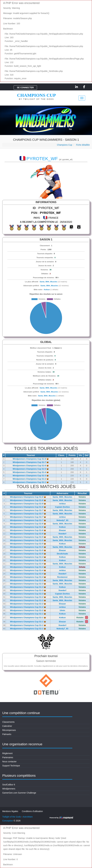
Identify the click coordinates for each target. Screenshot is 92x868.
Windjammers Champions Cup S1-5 (31, 469)
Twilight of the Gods (12, 817)
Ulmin (62, 610)
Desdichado (62, 554)
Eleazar (62, 530)
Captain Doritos (62, 507)
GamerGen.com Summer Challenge (19, 793)
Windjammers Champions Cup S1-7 (31, 462)
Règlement (7, 753)
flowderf (62, 534)
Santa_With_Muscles (49, 282)
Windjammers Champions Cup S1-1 (31, 482)
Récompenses (9, 730)
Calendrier (7, 726)
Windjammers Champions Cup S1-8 (31, 459)
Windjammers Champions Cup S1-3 (31, 476)
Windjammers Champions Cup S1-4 (31, 472)
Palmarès (7, 734)
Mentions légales (10, 811)
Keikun (47, 289)
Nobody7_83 (62, 520)
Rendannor (62, 577)
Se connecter (25, 88)
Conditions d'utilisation (32, 811)
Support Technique (11, 766)
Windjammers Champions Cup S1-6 (31, 466)
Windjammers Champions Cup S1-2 (31, 479)
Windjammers (9, 789)
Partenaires (8, 757)
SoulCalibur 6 (9, 785)
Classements (8, 722)
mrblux (62, 504)
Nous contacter (9, 762)
